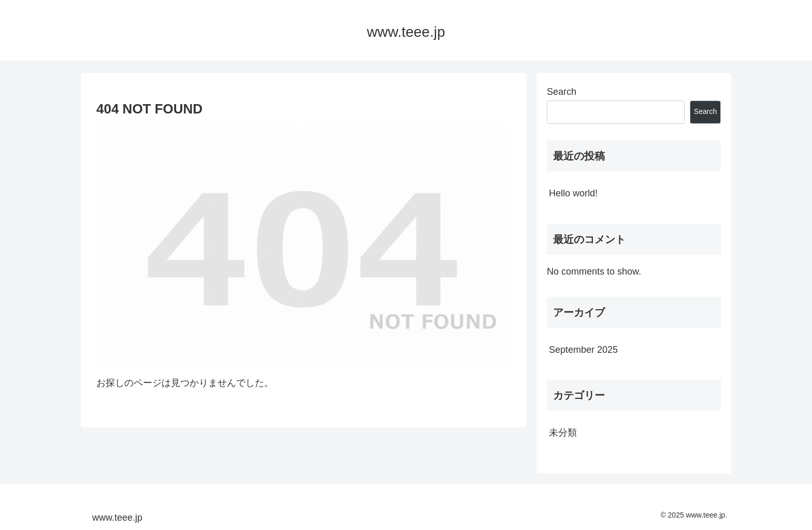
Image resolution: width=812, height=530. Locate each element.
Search (562, 92)
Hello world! (573, 193)
